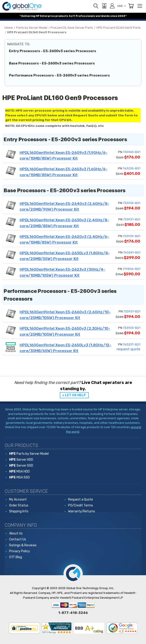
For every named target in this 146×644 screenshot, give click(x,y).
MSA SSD (19, 477)
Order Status (19, 505)
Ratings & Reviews (23, 545)
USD (122, 6)
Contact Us (18, 539)
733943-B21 (132, 152)
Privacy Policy (20, 551)
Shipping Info (19, 511)
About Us (16, 533)
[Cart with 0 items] (131, 6)
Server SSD (21, 466)
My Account (18, 500)
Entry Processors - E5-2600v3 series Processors (53, 51)
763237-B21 (132, 344)
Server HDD (21, 460)
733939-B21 (132, 236)
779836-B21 (131, 269)
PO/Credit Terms (81, 505)
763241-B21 (132, 252)
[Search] (96, 6)
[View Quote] (104, 6)
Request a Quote (81, 500)
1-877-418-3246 (73, 613)
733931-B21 (132, 311)
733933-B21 (132, 328)
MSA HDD (19, 471)
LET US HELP (75, 395)
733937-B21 (132, 219)
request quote (129, 349)
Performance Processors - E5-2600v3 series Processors (59, 75)
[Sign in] (112, 6)
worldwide (103, 16)
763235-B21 (131, 168)
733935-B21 (132, 203)
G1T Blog (16, 557)
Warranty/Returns (82, 511)
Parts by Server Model (29, 454)
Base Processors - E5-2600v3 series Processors (52, 63)
